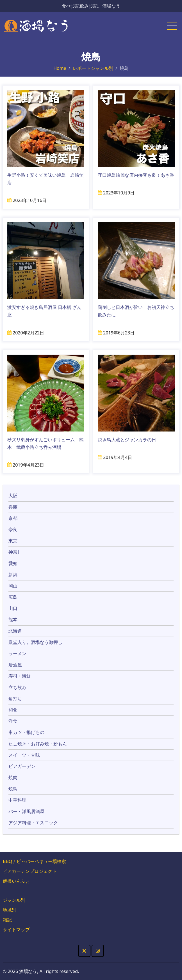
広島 (13, 597)
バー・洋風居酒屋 (26, 811)
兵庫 (13, 507)
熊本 (13, 619)
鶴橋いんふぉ (16, 881)
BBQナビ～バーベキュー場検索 (34, 861)
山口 (13, 608)
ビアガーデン (22, 766)
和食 (13, 710)
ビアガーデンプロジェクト (30, 871)
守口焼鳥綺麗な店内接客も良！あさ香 (136, 175)
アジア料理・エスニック (33, 823)
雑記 (7, 920)
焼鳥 (13, 789)
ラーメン (17, 653)
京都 (13, 518)
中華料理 (17, 800)
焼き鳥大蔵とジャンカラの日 (127, 440)
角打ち (15, 699)
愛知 (13, 563)
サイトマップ (16, 929)
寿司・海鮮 (20, 676)
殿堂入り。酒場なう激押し (35, 642)
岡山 (13, 586)
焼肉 (13, 777)
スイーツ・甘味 (24, 755)
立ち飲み (17, 687)
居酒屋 (15, 665)
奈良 (13, 529)
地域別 (10, 910)
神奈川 (15, 552)
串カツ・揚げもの (26, 732)
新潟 (13, 575)
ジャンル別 (14, 900)
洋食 (13, 721)
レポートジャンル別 (93, 68)
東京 (13, 541)
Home (60, 68)
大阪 (13, 495)
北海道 (15, 631)
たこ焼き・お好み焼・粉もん (38, 744)
